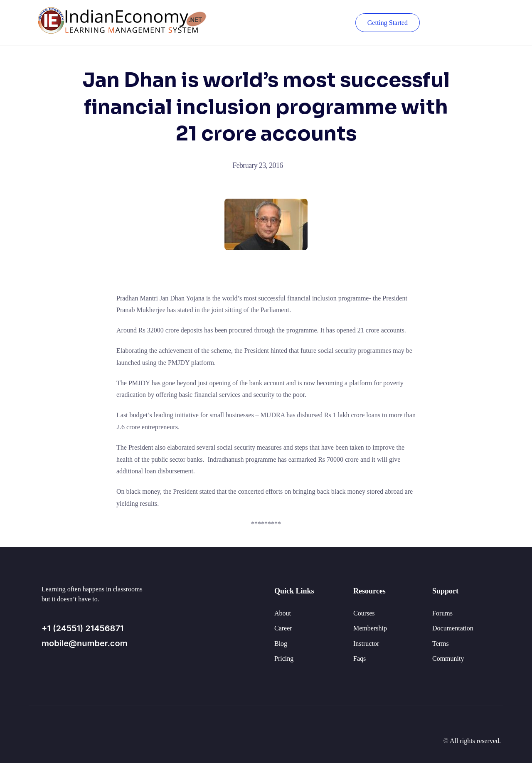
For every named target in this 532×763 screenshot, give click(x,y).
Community (448, 658)
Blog (281, 644)
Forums (442, 613)
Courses (364, 613)
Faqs (360, 658)
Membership (370, 628)
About (283, 613)
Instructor (366, 644)
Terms (441, 644)
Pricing (284, 658)
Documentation (453, 628)
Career (283, 628)
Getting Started (388, 23)
